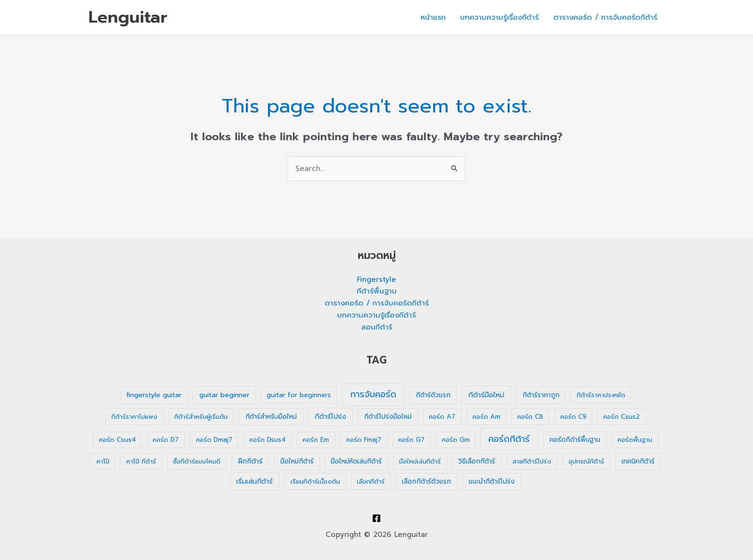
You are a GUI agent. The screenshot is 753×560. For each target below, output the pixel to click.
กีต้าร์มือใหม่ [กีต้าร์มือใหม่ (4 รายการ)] (486, 395)
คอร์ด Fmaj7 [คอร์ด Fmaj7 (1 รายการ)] (364, 440)
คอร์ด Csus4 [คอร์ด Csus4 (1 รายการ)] (117, 440)
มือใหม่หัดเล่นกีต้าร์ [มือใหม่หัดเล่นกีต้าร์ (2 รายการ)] (356, 461)
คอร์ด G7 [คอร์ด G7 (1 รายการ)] (411, 440)
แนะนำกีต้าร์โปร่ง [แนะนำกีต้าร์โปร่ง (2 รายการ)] (492, 481)
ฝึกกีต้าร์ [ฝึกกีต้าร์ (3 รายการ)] (250, 461)
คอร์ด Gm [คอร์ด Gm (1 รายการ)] (456, 440)
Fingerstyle (376, 280)
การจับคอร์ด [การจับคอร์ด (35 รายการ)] (373, 394)
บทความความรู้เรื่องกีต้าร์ (499, 17)
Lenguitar (128, 17)
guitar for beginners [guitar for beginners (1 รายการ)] (299, 395)
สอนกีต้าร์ (377, 327)
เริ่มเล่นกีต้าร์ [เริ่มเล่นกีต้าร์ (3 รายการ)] (255, 481)
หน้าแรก (433, 17)
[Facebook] (376, 518)
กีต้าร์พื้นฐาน (377, 291)
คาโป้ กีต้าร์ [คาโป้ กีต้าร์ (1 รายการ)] (141, 461)
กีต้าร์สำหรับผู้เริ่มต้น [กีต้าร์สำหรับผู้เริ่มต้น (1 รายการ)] (201, 417)
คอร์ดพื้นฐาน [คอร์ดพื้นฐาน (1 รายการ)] (635, 440)
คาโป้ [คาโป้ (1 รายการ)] (103, 461)
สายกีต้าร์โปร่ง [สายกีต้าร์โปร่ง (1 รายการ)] (532, 461)
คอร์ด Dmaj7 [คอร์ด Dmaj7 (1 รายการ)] (214, 440)
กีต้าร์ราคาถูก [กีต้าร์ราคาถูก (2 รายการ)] (541, 395)
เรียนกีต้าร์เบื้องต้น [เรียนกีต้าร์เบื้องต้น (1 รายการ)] (315, 481)
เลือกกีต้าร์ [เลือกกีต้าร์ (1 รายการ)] (371, 481)
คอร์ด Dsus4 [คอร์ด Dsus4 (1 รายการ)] (267, 440)
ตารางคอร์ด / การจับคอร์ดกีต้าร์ (605, 17)
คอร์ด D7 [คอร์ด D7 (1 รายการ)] (166, 440)
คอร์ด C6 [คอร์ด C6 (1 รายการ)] (530, 417)
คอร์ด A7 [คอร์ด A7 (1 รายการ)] (442, 417)
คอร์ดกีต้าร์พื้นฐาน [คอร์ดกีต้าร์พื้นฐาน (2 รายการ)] (575, 440)
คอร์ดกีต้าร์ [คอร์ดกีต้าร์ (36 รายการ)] (509, 439)
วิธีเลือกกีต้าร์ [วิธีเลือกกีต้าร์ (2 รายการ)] (477, 461)
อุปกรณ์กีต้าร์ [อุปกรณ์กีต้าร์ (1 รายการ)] (586, 461)
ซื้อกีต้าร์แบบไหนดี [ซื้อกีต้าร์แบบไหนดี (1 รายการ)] (197, 461)
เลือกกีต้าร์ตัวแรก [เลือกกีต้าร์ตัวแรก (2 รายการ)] (426, 481)
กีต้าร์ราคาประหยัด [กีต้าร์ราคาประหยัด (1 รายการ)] (601, 395)
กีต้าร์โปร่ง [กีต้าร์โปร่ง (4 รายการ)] (330, 416)
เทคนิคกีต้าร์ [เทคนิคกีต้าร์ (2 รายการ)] (638, 461)
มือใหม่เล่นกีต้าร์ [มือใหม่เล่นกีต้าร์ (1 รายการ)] (420, 461)
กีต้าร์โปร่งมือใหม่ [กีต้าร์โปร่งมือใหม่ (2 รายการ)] (388, 417)
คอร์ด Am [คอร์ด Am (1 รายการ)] (486, 417)
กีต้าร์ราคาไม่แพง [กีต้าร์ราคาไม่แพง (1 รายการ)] (134, 417)
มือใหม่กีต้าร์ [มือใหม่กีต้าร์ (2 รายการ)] (297, 461)
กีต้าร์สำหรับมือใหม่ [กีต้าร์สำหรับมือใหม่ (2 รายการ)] (271, 417)
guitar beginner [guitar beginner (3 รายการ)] (224, 395)
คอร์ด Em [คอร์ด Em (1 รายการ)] (316, 440)
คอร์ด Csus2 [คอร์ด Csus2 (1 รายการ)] (621, 417)
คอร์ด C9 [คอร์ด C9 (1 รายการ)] (573, 417)
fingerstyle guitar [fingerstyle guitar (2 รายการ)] (154, 395)
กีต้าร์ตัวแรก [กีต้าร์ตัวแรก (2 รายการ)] (433, 395)
